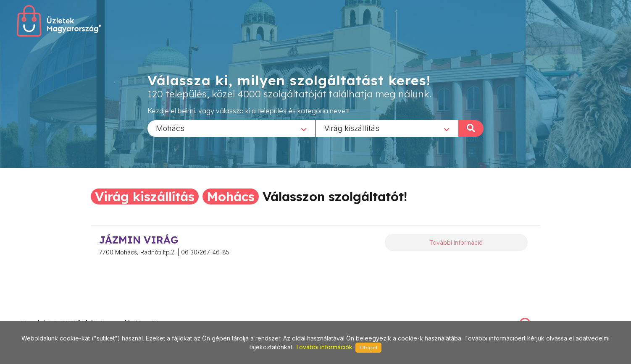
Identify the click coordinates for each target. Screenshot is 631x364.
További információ (456, 242)
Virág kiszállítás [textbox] (352, 128)
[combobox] (231, 128)
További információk (324, 347)
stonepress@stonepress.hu (55, 314)
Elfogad (368, 348)
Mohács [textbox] (170, 128)
